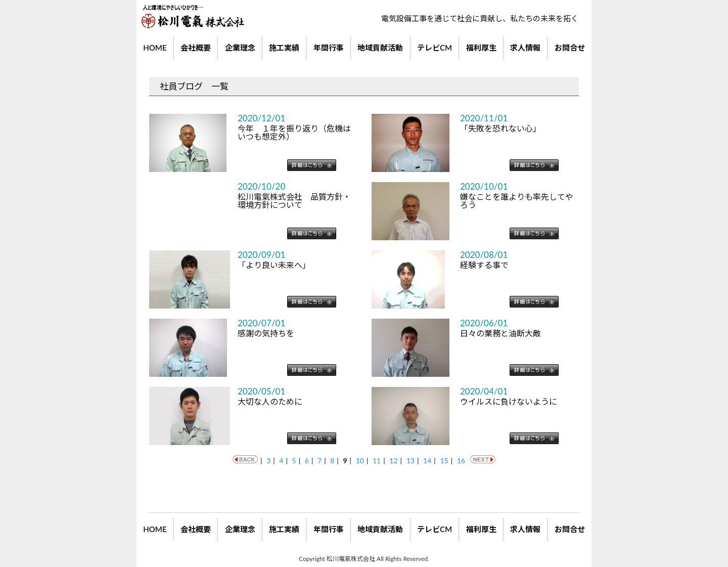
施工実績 (284, 48)
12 (393, 461)
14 (427, 461)
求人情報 (525, 48)
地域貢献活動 (380, 48)
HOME (155, 48)
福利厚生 (481, 48)
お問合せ (570, 48)
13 (411, 461)
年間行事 (329, 48)
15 (444, 461)
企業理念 (240, 48)
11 (377, 461)
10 (360, 461)
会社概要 (196, 48)
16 (461, 461)
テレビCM (435, 48)
